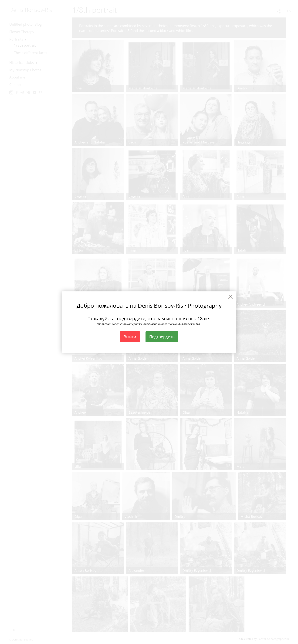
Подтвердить (162, 337)
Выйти (130, 337)
